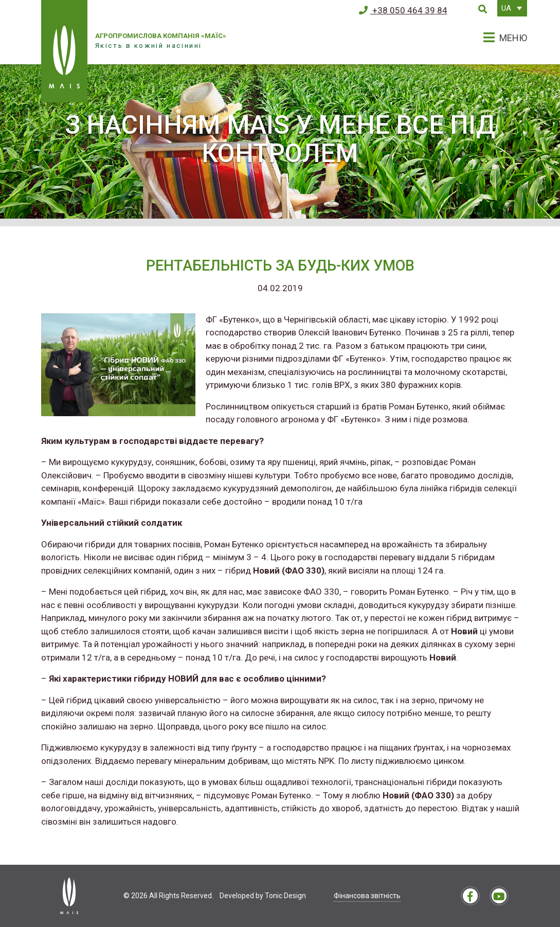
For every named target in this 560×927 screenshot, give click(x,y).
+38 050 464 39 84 (403, 10)
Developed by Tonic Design (263, 896)
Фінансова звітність (367, 896)
